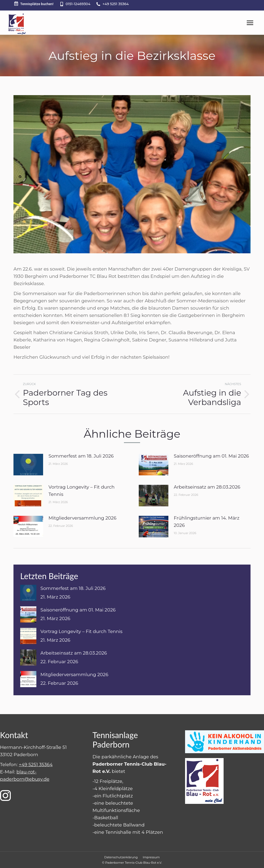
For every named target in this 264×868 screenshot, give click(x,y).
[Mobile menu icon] (250, 23)
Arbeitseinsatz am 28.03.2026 (207, 487)
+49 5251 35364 (115, 4)
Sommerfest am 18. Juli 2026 (81, 456)
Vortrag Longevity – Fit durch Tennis (81, 491)
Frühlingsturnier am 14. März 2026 (207, 522)
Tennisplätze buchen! (34, 4)
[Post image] (28, 465)
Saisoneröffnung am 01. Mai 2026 (211, 456)
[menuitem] (121, 857)
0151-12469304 (78, 4)
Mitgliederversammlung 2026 (82, 518)
